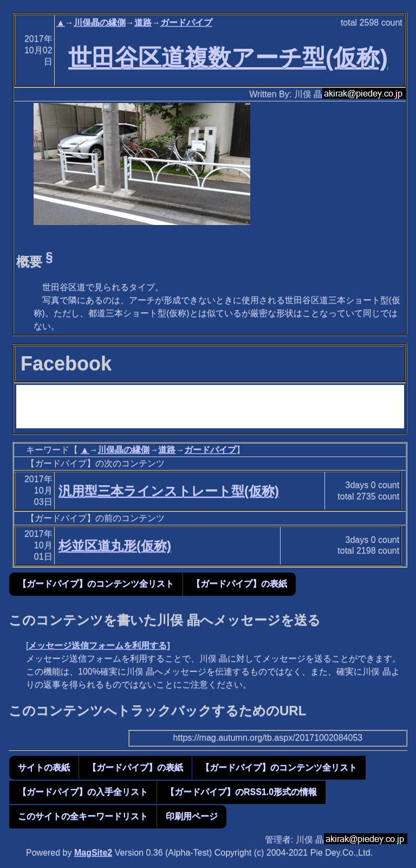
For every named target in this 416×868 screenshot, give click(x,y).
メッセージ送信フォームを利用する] (99, 645)
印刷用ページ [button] (192, 816)
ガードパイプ (186, 22)
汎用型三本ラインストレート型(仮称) (169, 491)
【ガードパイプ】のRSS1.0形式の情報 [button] (241, 792)
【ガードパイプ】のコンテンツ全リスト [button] (96, 584)
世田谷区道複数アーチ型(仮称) (228, 57)
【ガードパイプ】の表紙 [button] (239, 584)
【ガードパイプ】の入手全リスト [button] (83, 792)
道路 (143, 22)
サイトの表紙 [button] (44, 767)
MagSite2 (93, 853)
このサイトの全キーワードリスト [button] (83, 816)
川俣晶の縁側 (100, 22)
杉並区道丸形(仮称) (115, 546)
